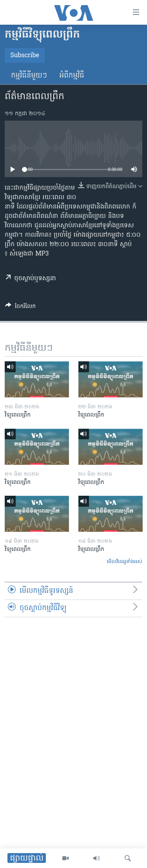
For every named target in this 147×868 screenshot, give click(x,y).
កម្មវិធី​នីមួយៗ (29, 76)
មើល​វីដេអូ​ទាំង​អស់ (124, 562)
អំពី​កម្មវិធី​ (72, 76)
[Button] (20, 308)
